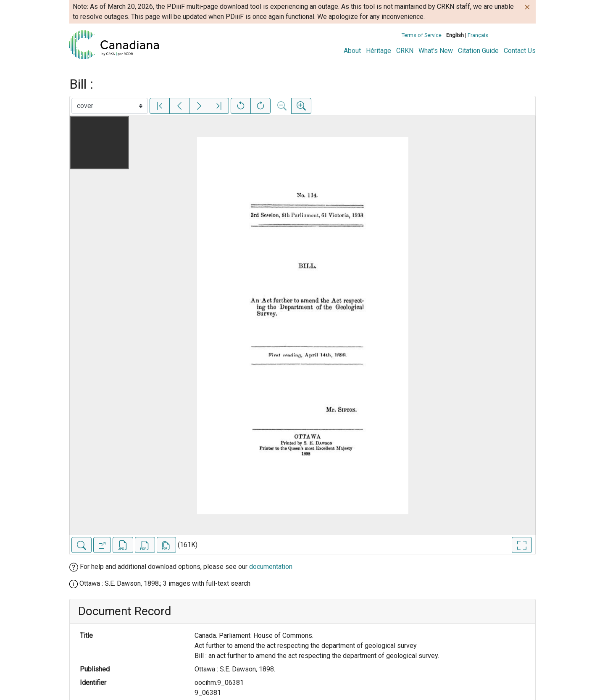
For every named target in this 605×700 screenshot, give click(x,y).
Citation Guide (478, 51)
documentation (271, 567)
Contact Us (520, 51)
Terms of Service (422, 35)
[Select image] (110, 106)
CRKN (405, 51)
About (352, 51)
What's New (436, 51)
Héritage (379, 51)
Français (478, 35)
